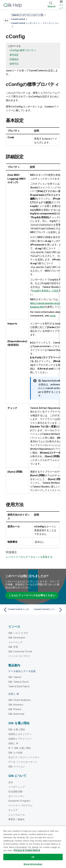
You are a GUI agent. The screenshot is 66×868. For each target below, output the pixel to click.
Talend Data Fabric (19, 686)
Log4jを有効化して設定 (46, 291)
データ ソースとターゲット (23, 762)
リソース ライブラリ (19, 656)
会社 (11, 782)
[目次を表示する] (7, 15)
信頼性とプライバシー (20, 739)
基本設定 (14, 55)
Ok (33, 857)
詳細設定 (14, 59)
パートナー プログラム (20, 805)
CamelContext (18, 19)
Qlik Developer (17, 638)
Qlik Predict (15, 709)
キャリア (13, 810)
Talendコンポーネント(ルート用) (27, 15)
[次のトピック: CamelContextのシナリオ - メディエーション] (49, 610)
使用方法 (14, 64)
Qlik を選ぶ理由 (17, 729)
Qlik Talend (15, 677)
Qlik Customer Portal (20, 651)
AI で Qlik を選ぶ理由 (20, 748)
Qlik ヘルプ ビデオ (18, 633)
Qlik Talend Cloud (18, 682)
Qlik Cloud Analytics (20, 700)
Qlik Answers (16, 705)
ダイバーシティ (17, 796)
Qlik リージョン (17, 766)
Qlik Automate (16, 714)
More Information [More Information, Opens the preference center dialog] (33, 864)
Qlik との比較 (15, 753)
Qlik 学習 (13, 647)
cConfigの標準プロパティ (23, 50)
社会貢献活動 (15, 791)
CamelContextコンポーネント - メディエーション (35, 23)
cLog (52, 316)
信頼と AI (13, 743)
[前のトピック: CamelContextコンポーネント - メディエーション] (17, 610)
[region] (33, 847)
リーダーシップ (17, 787)
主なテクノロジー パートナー (24, 757)
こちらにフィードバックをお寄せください (32, 595)
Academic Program (19, 801)
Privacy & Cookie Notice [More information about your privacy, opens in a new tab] (27, 850)
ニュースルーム (17, 815)
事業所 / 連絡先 (16, 819)
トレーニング (15, 642)
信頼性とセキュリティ (20, 734)
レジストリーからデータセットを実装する (29, 557)
